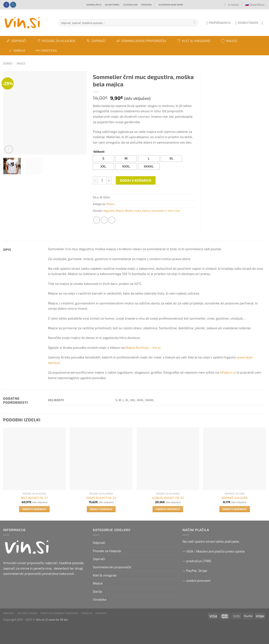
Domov (8, 63)
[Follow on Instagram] (13, 5)
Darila (17, 50)
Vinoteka (46, 50)
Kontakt (101, 613)
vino (177, 211)
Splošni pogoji (27, 613)
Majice (229, 41)
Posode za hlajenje (56, 41)
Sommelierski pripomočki (141, 41)
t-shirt (169, 211)
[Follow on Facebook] (6, 5)
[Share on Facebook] (97, 220)
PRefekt (9, 613)
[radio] (103, 159)
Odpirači (16, 41)
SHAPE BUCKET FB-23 (101, 498)
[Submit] (194, 23)
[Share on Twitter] (104, 220)
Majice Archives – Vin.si (143, 347)
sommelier (158, 211)
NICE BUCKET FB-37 (34, 498)
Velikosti (99, 152)
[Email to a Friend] (112, 220)
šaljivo (146, 211)
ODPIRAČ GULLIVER (235, 498)
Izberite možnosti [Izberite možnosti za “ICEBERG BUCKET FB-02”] (168, 509)
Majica (120, 211)
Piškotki (87, 613)
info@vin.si (228, 372)
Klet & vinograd (193, 41)
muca (138, 211)
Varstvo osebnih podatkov (59, 613)
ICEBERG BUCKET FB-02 (168, 498)
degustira (109, 211)
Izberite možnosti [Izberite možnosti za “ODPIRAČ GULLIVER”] (235, 509)
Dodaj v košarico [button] (101, 509)
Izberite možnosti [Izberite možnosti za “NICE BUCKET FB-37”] (34, 509)
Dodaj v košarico (136, 180)
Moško (129, 211)
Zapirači (96, 41)
